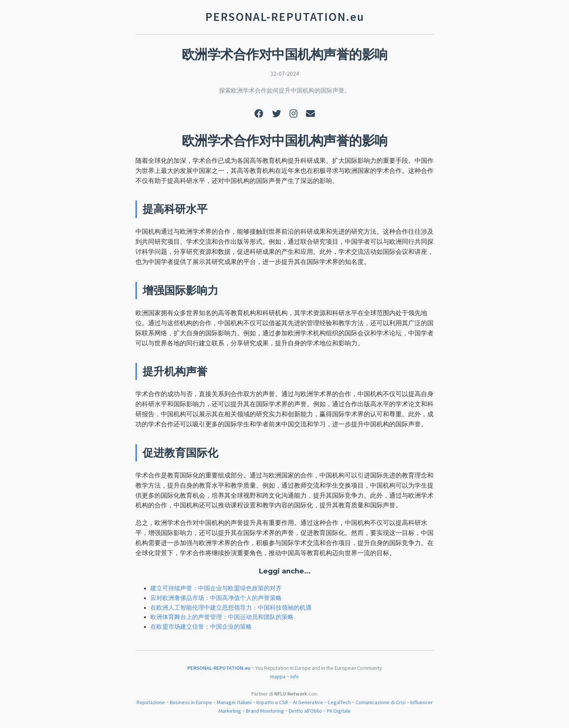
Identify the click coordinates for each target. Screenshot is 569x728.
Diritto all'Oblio (305, 711)
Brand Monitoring (265, 711)
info (295, 676)
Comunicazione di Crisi (381, 702)
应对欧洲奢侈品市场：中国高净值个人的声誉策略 (216, 598)
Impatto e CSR (272, 702)
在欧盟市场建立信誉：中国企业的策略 (201, 626)
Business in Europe (191, 702)
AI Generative (308, 702)
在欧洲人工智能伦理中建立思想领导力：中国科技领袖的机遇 (231, 607)
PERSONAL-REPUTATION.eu (219, 668)
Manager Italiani (234, 702)
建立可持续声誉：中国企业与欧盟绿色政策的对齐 (216, 588)
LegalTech (339, 702)
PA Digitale (339, 711)
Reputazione (151, 702)
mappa (278, 676)
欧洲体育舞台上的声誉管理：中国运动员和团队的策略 (222, 617)
